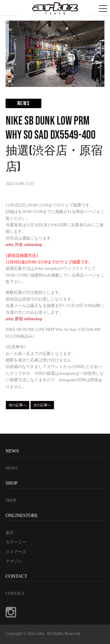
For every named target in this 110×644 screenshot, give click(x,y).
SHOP (11, 500)
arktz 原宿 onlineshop (24, 319)
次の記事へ (42, 405)
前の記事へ (18, 405)
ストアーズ (16, 552)
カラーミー (16, 542)
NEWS (11, 468)
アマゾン (14, 561)
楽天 (10, 533)
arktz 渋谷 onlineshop (24, 245)
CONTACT (15, 593)
